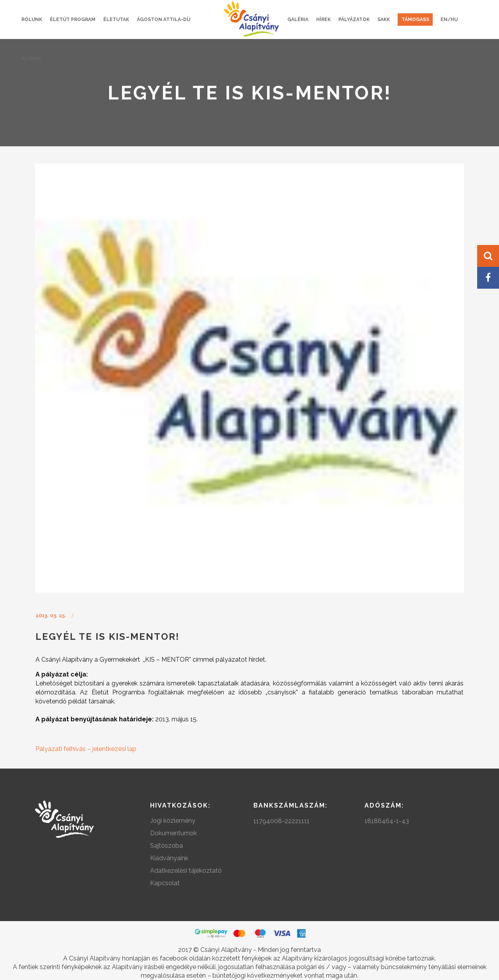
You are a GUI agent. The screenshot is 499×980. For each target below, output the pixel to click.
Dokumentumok (173, 833)
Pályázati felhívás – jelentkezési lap (86, 749)
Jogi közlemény (173, 821)
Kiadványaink (169, 858)
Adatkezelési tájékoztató (186, 871)
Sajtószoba (166, 846)
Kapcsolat (165, 883)
